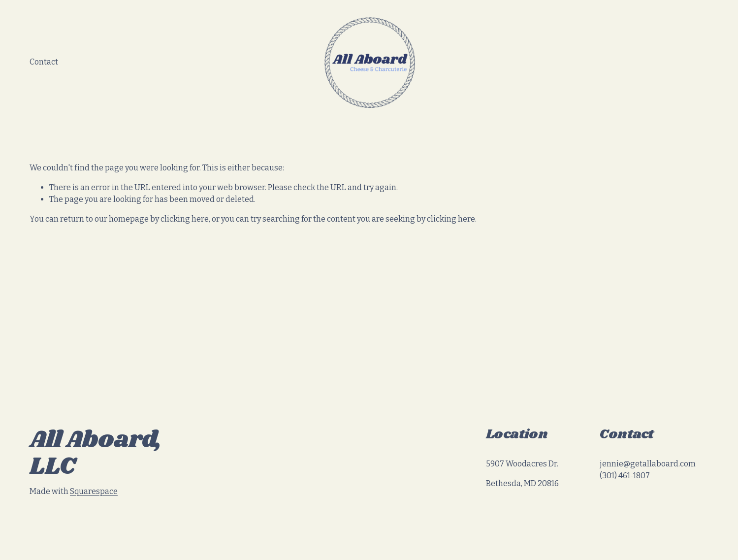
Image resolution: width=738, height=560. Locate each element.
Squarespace (94, 491)
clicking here (185, 219)
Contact (44, 62)
